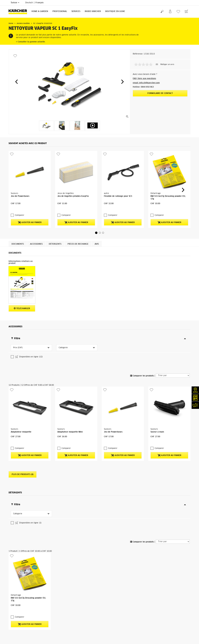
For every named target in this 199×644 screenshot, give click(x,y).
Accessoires (36, 244)
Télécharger (22, 308)
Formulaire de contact (160, 93)
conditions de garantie (108, 626)
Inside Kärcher (93, 11)
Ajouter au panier (30, 222)
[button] (16, 82)
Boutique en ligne (115, 11)
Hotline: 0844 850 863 (143, 87)
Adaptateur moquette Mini (70, 408)
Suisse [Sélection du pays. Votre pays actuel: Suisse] (15, 3)
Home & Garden (40, 11)
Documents (18, 244)
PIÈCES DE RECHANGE (78, 244)
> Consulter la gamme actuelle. (31, 42)
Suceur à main (157, 408)
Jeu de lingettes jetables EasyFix (73, 196)
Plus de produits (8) (23, 451)
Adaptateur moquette (21, 408)
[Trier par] (173, 352)
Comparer (20, 215)
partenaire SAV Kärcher (82, 635)
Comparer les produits (142, 352)
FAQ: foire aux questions (144, 79)
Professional (60, 11)
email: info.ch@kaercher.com (146, 83)
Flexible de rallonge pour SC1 (118, 196)
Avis (97, 244)
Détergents (55, 244)
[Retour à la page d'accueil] (19, 12)
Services (76, 11)
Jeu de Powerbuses (20, 196)
